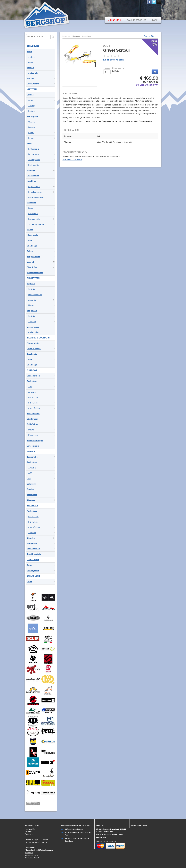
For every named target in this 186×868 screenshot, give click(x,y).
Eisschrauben (33, 327)
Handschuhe (33, 73)
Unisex (31, 122)
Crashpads (32, 354)
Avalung (32, 392)
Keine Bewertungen (113, 60)
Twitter (154, 2)
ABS (30, 387)
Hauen (31, 305)
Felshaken (33, 214)
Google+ (159, 2)
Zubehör (32, 300)
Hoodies (31, 57)
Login (155, 20)
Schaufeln (32, 484)
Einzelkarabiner (35, 192)
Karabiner (31, 181)
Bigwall (30, 262)
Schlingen (31, 170)
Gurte (29, 565)
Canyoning (33, 560)
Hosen (30, 62)
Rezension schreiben (72, 160)
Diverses (31, 500)
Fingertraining (33, 343)
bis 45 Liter (33, 403)
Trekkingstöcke (34, 554)
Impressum (29, 853)
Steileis (32, 289)
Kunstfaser (33, 435)
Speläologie (34, 576)
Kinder (31, 138)
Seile (29, 143)
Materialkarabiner (36, 197)
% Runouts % (115, 20)
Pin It (153, 36)
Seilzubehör (34, 165)
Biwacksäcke (33, 446)
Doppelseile (34, 154)
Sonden (30, 489)
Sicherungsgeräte (36, 224)
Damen (32, 127)
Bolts (31, 208)
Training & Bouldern (38, 338)
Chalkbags (32, 246)
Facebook (150, 2)
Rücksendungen (31, 855)
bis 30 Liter (33, 398)
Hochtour (33, 506)
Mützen (30, 78)
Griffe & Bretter (34, 349)
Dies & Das (32, 267)
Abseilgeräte (33, 571)
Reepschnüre (33, 176)
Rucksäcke (32, 381)
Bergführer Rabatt (32, 858)
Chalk (30, 240)
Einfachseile (34, 149)
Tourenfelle (32, 457)
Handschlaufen (35, 295)
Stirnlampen (33, 419)
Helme (30, 230)
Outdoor (32, 370)
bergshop (66, 36)
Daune (31, 430)
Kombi (31, 133)
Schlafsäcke (33, 424)
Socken (30, 68)
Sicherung (32, 203)
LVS (29, 479)
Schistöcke (32, 495)
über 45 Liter (34, 408)
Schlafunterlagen (35, 441)
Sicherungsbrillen (35, 273)
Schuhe (30, 95)
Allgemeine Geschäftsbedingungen (39, 850)
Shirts (30, 52)
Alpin (31, 100)
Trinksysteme (33, 414)
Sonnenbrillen (33, 376)
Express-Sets (34, 187)
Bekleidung (33, 46)
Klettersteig (32, 235)
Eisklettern (33, 278)
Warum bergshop (137, 20)
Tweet (147, 36)
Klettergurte (33, 116)
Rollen (30, 251)
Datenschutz (30, 847)
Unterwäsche (33, 84)
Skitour (31, 451)
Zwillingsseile (34, 160)
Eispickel (31, 284)
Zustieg (32, 106)
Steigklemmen (34, 257)
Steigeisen (32, 311)
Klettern (32, 89)
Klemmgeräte (34, 219)
